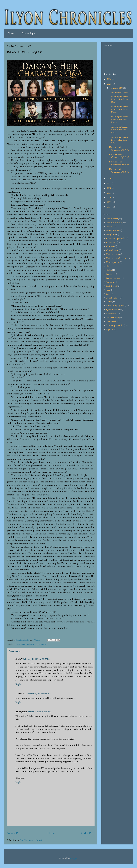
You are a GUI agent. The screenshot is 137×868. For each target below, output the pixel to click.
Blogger (74, 858)
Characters (111, 242)
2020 (109, 179)
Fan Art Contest (114, 278)
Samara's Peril (113, 317)
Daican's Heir (113, 254)
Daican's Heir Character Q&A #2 (119, 163)
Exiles (109, 270)
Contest (110, 246)
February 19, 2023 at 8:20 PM (38, 693)
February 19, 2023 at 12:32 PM (37, 659)
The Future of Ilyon (118, 92)
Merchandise (112, 298)
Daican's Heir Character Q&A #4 (119, 148)
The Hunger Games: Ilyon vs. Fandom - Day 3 (119, 119)
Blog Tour (111, 234)
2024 (109, 79)
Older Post (88, 833)
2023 (109, 84)
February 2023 (117, 88)
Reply (18, 684)
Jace (108, 290)
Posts (11, 33)
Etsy (108, 266)
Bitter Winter (113, 230)
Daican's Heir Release (24, 644)
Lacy (108, 294)
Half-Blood (112, 286)
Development (113, 262)
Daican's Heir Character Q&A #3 (119, 156)
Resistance (111, 313)
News (109, 302)
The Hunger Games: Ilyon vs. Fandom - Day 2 (119, 130)
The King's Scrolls (115, 325)
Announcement (114, 223)
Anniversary (112, 219)
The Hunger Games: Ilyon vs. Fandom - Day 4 (119, 109)
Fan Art (110, 274)
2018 (109, 188)
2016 (109, 197)
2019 (109, 183)
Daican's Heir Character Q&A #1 (119, 170)
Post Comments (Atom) (31, 840)
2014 (109, 207)
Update (110, 329)
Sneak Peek (111, 321)
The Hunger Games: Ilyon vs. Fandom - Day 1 (119, 140)
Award (109, 227)
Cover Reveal (112, 250)
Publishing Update (115, 305)
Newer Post (14, 833)
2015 (109, 202)
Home (51, 833)
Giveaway (111, 282)
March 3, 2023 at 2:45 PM (39, 712)
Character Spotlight (116, 238)
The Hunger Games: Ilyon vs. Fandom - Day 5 (119, 99)
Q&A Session (41, 644)
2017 (109, 193)
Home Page (28, 33)
